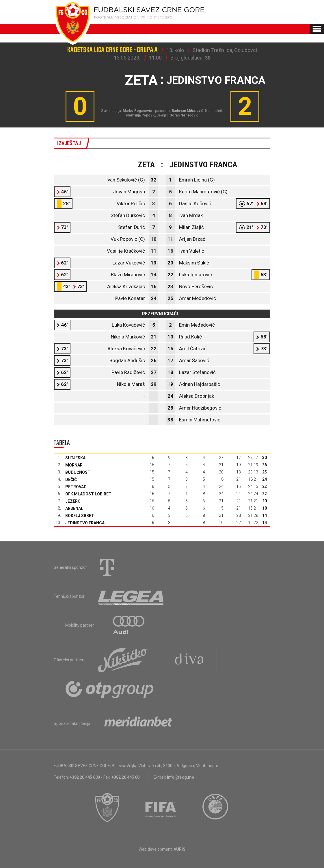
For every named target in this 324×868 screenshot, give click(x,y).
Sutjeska (75, 458)
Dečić (71, 480)
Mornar (74, 465)
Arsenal (74, 508)
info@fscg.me (180, 777)
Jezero (73, 501)
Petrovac (76, 487)
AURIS (179, 849)
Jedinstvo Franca (85, 523)
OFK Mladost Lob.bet (88, 494)
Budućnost (78, 472)
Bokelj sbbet (80, 516)
